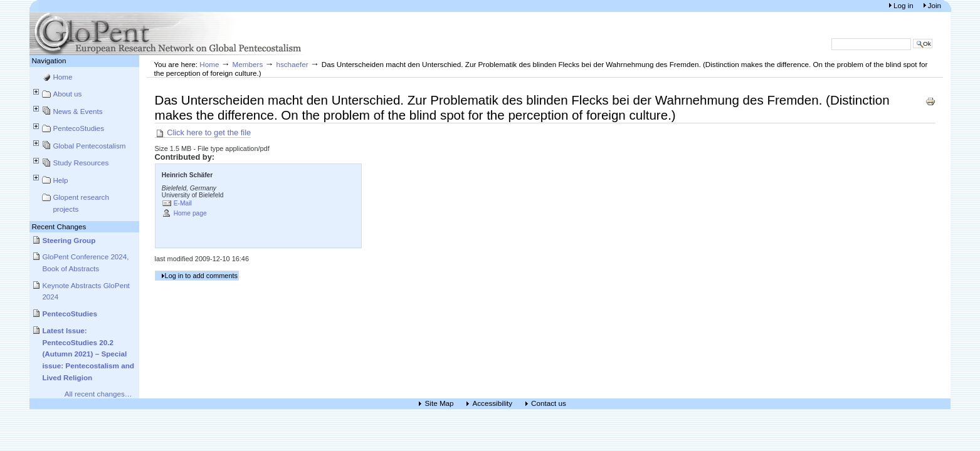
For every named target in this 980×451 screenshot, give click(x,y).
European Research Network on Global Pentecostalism (167, 34)
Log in (904, 5)
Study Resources (81, 163)
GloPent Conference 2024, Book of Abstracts (85, 262)
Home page (190, 213)
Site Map (440, 404)
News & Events (77, 111)
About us (67, 94)
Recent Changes (59, 226)
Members (248, 64)
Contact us (549, 404)
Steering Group (69, 240)
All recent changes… (98, 394)
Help (60, 180)
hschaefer (292, 64)
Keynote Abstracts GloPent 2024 (86, 291)
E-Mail (183, 203)
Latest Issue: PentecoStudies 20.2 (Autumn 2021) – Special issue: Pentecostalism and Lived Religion (88, 354)
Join (935, 5)
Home (62, 77)
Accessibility (493, 404)
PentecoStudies (78, 128)
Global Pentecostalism (89, 146)
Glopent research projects (81, 203)
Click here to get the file (203, 133)
